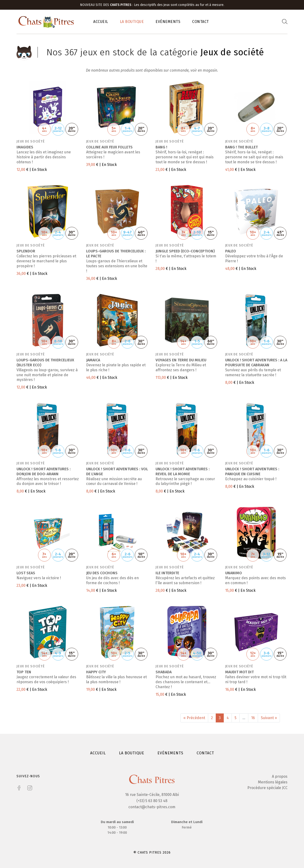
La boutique (132, 22)
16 (253, 718)
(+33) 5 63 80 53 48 (152, 801)
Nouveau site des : (107, 5)
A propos (280, 776)
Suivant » (269, 718)
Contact (201, 22)
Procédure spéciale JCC (267, 788)
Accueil (101, 22)
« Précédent (194, 718)
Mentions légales (273, 782)
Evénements (168, 22)
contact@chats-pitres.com (152, 807)
